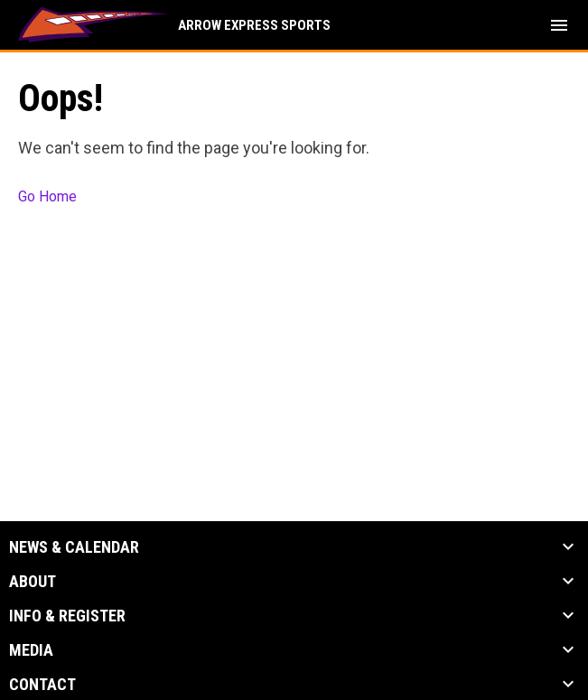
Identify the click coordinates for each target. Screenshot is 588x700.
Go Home (47, 196)
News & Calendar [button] (74, 547)
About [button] (33, 582)
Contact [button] (42, 685)
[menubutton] (559, 25)
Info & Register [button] (67, 616)
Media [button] (31, 650)
